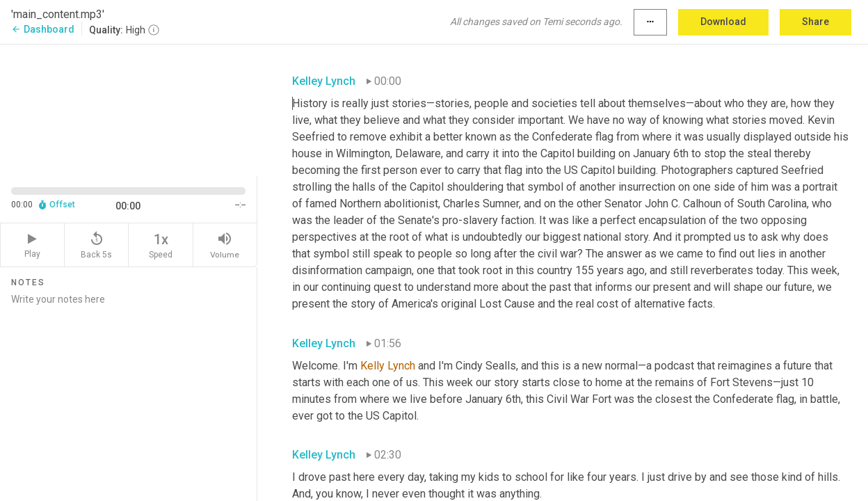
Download (723, 22)
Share (815, 22)
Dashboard (43, 29)
